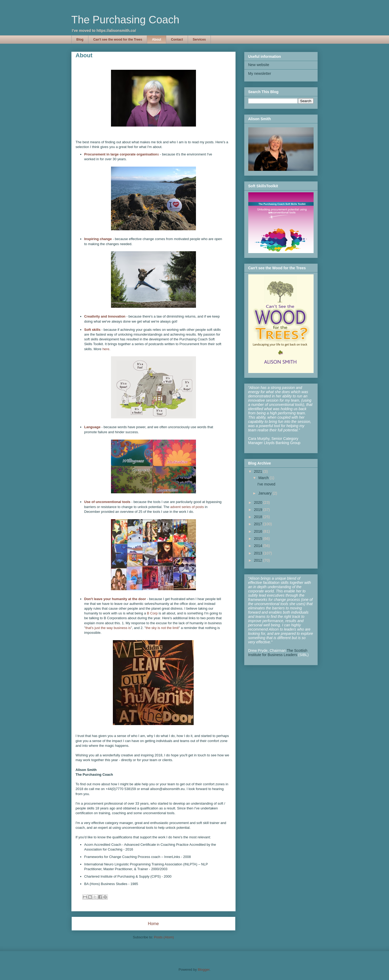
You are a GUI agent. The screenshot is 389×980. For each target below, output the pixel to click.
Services (199, 40)
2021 (258, 471)
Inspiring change (98, 239)
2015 (258, 539)
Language (92, 427)
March (264, 478)
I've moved (266, 484)
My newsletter (260, 73)
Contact (177, 40)
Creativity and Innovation (105, 316)
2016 (258, 531)
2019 (258, 510)
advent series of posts (187, 507)
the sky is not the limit (162, 628)
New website (259, 65)
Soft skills (92, 330)
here (106, 349)
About (157, 40)
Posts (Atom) (164, 937)
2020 (258, 502)
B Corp (153, 613)
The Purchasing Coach (125, 20)
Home (153, 924)
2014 (258, 546)
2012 (258, 560)
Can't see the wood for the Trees (118, 40)
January (266, 493)
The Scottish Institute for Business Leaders (278, 653)
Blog (80, 40)
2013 (258, 553)
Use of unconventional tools (107, 502)
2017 (258, 524)
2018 (258, 517)
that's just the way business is (108, 628)
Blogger (204, 970)
